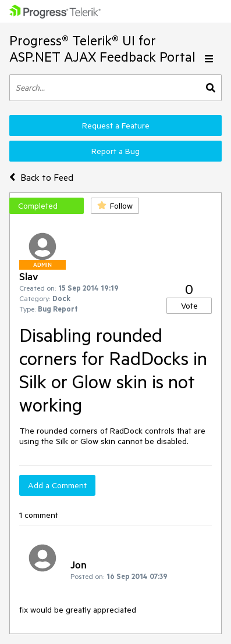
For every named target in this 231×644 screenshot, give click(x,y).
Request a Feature (116, 126)
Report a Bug (115, 151)
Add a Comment (57, 485)
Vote (189, 306)
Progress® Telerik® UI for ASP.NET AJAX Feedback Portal (102, 49)
